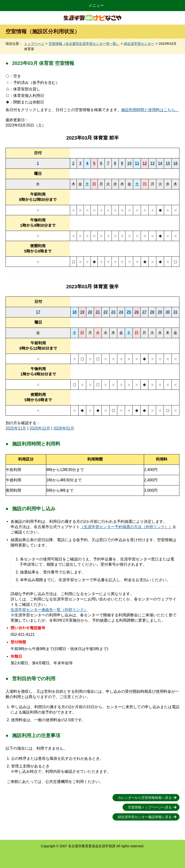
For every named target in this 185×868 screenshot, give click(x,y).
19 (82, 312)
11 (137, 163)
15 (168, 163)
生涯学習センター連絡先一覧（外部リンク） (49, 610)
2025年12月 (40, 428)
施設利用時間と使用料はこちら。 (150, 110)
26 (137, 312)
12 (145, 163)
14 (160, 163)
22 (106, 312)
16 (176, 163)
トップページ (34, 44)
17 (38, 312)
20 (90, 312)
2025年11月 (16, 428)
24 (121, 312)
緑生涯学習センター (139, 44)
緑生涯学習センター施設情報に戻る (145, 817)
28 (152, 312)
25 (129, 312)
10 (129, 163)
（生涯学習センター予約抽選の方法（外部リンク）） (126, 527)
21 (98, 312)
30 (168, 312)
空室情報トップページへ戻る (150, 807)
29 (160, 312)
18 (74, 312)
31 (175, 312)
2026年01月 (64, 428)
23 (113, 312)
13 (152, 163)
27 (144, 312)
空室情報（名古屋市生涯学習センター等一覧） (84, 44)
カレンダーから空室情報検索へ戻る (145, 798)
